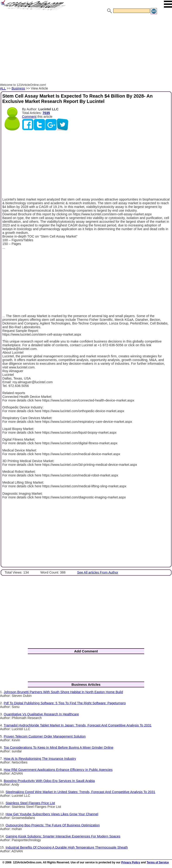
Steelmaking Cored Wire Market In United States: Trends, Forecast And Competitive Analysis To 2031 (80, 792)
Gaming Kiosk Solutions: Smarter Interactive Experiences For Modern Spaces (63, 836)
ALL (3, 88)
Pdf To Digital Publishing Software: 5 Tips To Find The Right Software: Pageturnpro (65, 703)
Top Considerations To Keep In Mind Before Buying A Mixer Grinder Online (59, 748)
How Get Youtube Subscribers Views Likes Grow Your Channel (52, 814)
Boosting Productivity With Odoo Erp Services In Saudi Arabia (49, 781)
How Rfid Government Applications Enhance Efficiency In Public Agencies (58, 770)
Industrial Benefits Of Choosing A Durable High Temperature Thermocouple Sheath (67, 847)
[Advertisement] (86, 49)
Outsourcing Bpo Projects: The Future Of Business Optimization (53, 825)
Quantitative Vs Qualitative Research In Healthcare (41, 714)
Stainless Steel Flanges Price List (30, 803)
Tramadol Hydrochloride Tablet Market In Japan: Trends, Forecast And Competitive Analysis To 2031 (78, 725)
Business (18, 88)
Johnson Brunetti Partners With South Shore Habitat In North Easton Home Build (63, 692)
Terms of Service (158, 862)
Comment (29, 117)
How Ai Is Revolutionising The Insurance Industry (40, 759)
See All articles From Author (98, 572)
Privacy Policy (131, 862)
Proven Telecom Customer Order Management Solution (45, 736)
